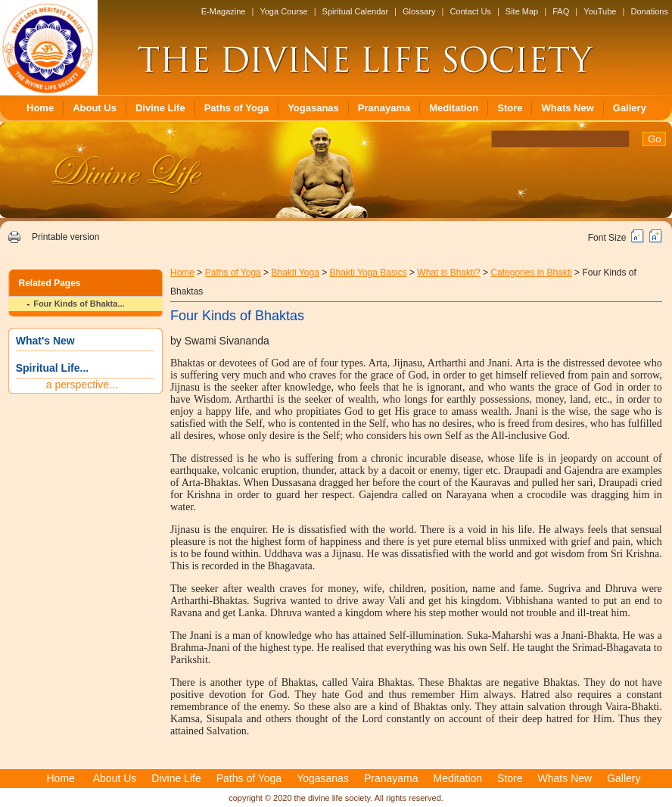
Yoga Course (283, 11)
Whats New (567, 108)
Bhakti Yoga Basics (369, 273)
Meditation (454, 108)
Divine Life (160, 108)
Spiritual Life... (52, 368)
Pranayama (384, 108)
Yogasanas (313, 108)
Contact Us (470, 11)
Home (40, 108)
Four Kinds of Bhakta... (79, 304)
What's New (45, 341)
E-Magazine (224, 11)
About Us (95, 108)
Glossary (419, 11)
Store (510, 108)
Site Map (522, 11)
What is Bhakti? (448, 273)
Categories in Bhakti (531, 273)
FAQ (561, 11)
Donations (649, 11)
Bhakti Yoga (295, 273)
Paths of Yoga (236, 108)
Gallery (630, 108)
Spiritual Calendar (355, 11)
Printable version (65, 237)
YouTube (600, 11)
